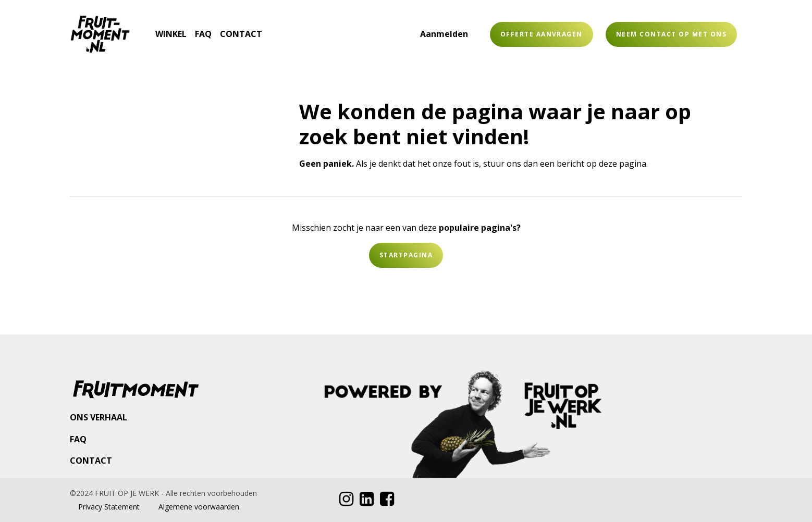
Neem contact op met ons (671, 34)
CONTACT (91, 461)
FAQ (78, 439)
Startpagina (406, 255)
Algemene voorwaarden (199, 507)
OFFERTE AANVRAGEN (542, 34)
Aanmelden (444, 34)
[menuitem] (147, 28)
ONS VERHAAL (99, 417)
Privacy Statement (109, 507)
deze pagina (623, 164)
